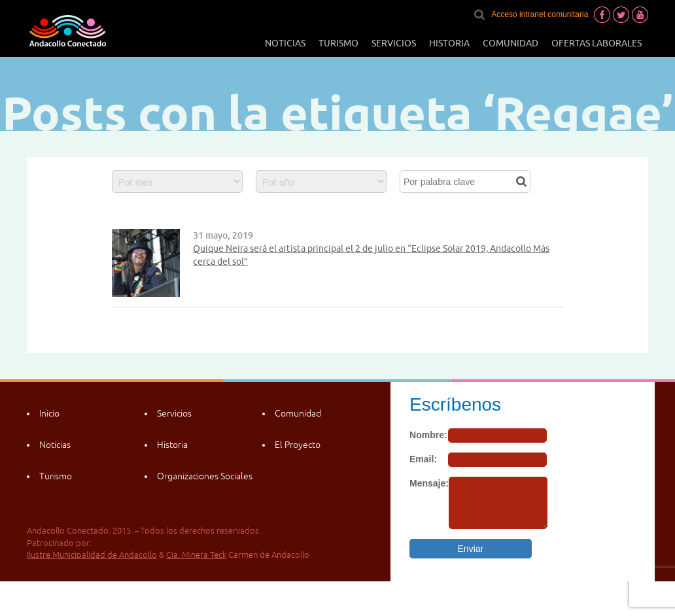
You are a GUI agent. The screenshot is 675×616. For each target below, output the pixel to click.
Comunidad (511, 43)
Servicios (394, 43)
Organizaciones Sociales (205, 476)
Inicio (49, 413)
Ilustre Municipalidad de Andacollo (92, 555)
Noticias (285, 43)
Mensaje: (429, 483)
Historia (449, 43)
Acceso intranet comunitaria (540, 14)
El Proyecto (298, 445)
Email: (423, 459)
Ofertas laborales (597, 43)
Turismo (338, 43)
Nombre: (428, 435)
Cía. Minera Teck (196, 555)
